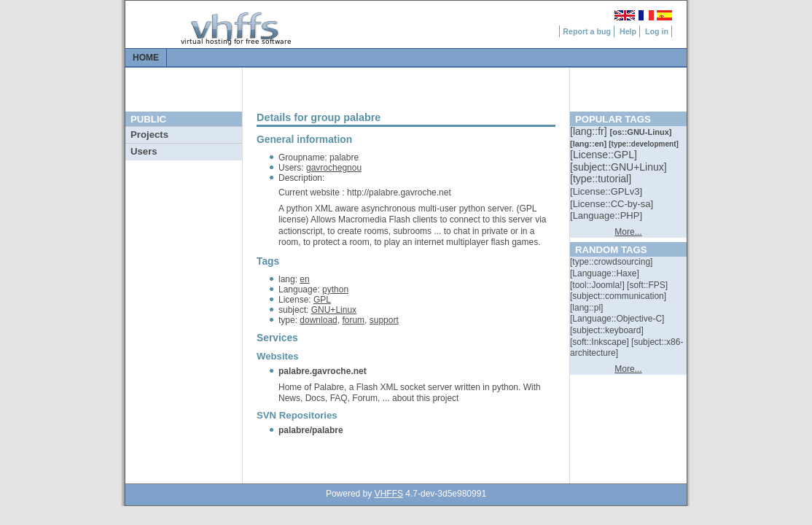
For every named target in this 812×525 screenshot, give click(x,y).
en (304, 279)
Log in (657, 31)
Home (146, 58)
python (335, 289)
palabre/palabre (311, 430)
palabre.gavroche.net (323, 371)
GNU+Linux (334, 310)
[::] (590, 131)
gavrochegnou (334, 168)
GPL (322, 300)
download (318, 320)
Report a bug (587, 31)
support (384, 320)
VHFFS (389, 494)
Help (628, 31)
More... (628, 232)
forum (353, 320)
